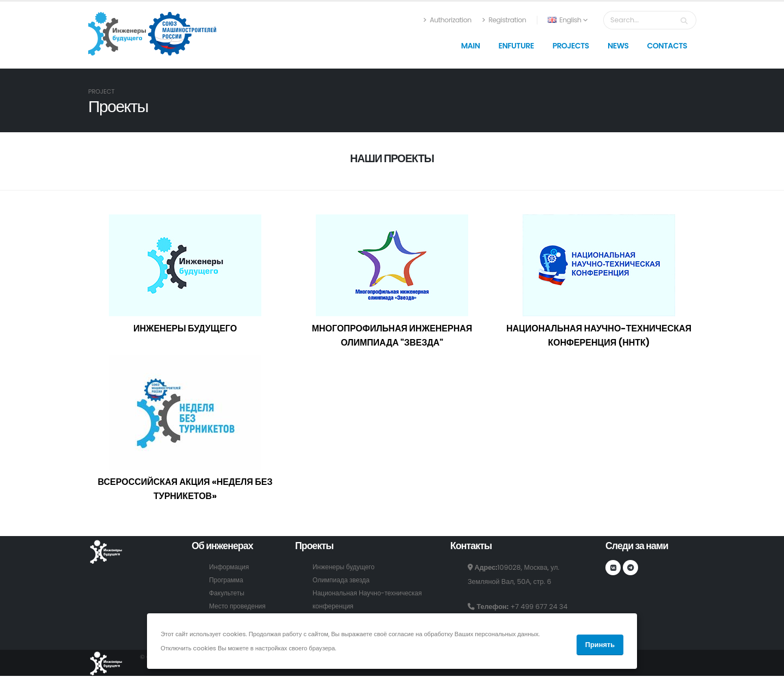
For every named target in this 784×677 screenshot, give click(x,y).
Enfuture (516, 46)
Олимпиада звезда (342, 580)
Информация (230, 567)
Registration (504, 20)
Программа (227, 580)
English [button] (568, 20)
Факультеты (228, 593)
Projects (571, 46)
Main (471, 46)
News (618, 46)
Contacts (667, 46)
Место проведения (239, 606)
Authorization (447, 20)
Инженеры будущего (345, 567)
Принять (600, 645)
